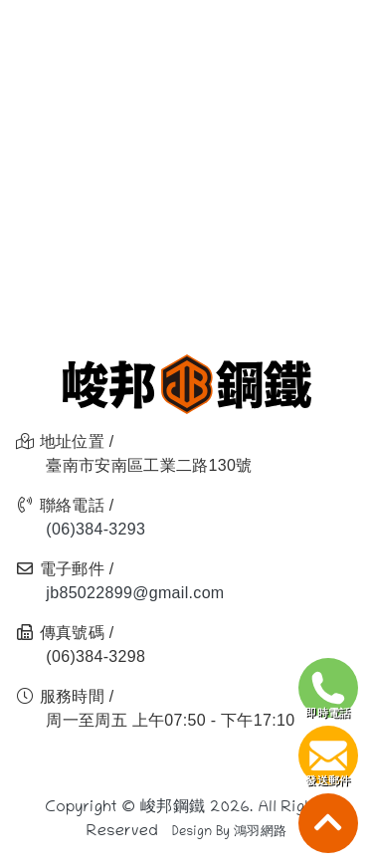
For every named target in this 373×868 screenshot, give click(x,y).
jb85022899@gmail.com (135, 593)
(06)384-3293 (95, 529)
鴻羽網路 (260, 833)
